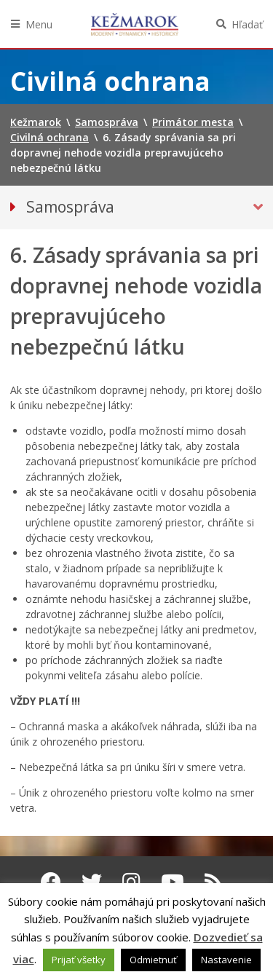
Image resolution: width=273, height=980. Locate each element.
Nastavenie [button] (226, 960)
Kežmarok (135, 24)
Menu (39, 24)
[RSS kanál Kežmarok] (214, 882)
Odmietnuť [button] (153, 960)
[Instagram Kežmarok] (131, 882)
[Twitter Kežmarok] (92, 882)
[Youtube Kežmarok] (173, 882)
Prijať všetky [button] (79, 960)
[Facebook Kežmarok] (51, 882)
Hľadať (247, 24)
